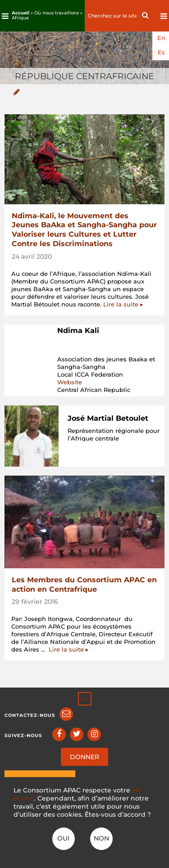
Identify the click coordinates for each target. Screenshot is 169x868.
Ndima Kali (78, 331)
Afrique (20, 18)
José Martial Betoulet (108, 418)
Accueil (21, 13)
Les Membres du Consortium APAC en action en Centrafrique (84, 585)
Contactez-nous (30, 715)
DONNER (84, 757)
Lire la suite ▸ (123, 304)
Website (70, 382)
